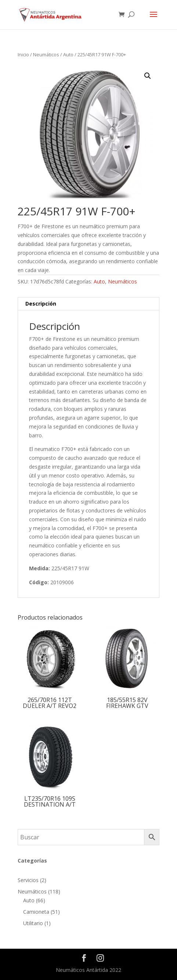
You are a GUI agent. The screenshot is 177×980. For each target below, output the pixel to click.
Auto (68, 54)
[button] (148, 76)
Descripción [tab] (41, 304)
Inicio (23, 54)
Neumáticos (46, 54)
